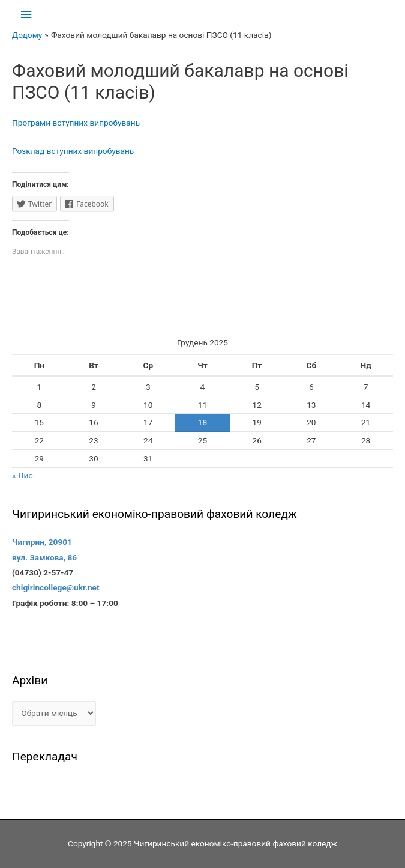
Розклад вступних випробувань (73, 151)
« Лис (22, 475)
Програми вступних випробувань (76, 123)
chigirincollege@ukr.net (56, 587)
